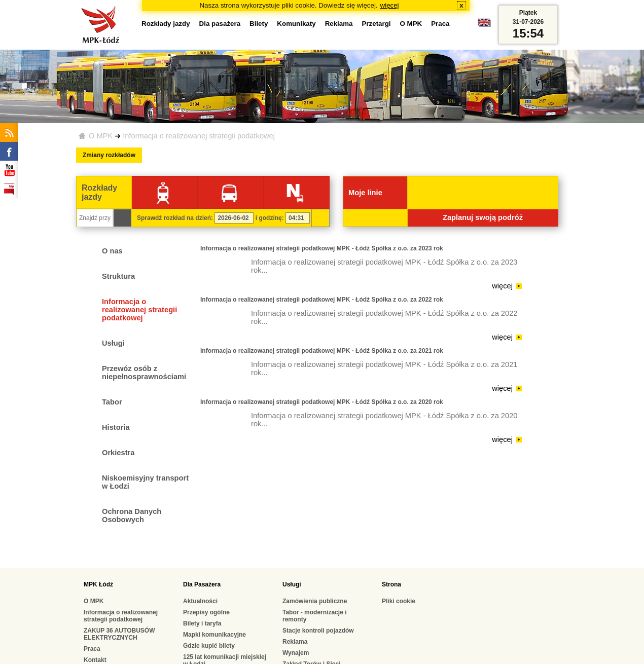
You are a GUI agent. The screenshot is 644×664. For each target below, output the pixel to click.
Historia (116, 427)
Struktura (118, 276)
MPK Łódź (98, 584)
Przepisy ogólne (206, 612)
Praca (440, 24)
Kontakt (95, 660)
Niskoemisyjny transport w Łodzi (145, 482)
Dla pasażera (220, 24)
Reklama (339, 24)
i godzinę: (270, 218)
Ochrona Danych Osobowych (132, 515)
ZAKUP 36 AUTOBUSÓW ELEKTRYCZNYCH (119, 634)
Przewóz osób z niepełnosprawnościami (144, 373)
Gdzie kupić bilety (209, 646)
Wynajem (296, 653)
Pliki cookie (399, 601)
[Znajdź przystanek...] (95, 218)
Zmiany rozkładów (109, 155)
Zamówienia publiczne (315, 601)
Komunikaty (296, 24)
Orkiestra (118, 453)
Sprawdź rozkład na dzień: (175, 218)
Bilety (259, 24)
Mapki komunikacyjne (214, 635)
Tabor (112, 402)
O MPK (101, 136)
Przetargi (376, 24)
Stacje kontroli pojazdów (318, 631)
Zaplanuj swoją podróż (483, 217)
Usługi (113, 343)
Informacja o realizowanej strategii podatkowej (199, 136)
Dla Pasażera (202, 584)
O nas (112, 251)
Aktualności (200, 601)
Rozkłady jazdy (166, 24)
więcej (390, 5)
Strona (391, 584)
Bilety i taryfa (202, 623)
